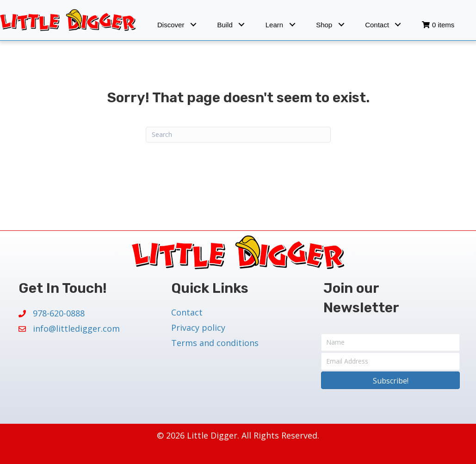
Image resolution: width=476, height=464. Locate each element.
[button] (193, 25)
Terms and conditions (215, 343)
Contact (187, 312)
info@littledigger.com (76, 328)
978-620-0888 (59, 313)
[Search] (238, 135)
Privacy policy (198, 328)
